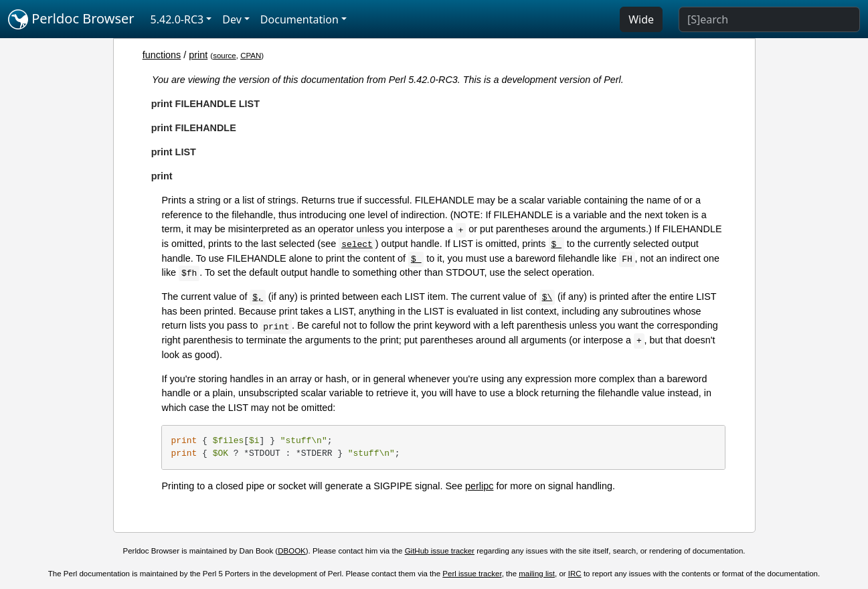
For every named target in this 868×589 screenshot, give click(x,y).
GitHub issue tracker (440, 551)
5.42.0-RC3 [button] (177, 19)
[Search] (769, 19)
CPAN (251, 56)
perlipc (479, 486)
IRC (575, 574)
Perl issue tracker (472, 574)
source (225, 56)
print (198, 55)
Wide (641, 19)
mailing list (537, 574)
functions (162, 55)
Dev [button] (232, 19)
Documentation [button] (299, 19)
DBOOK (292, 551)
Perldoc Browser (71, 19)
